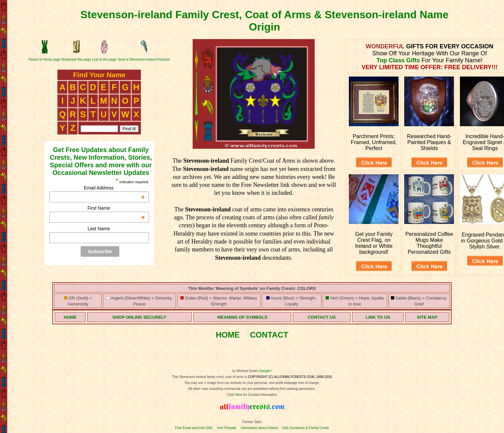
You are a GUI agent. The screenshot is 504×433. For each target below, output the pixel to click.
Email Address (114, 188)
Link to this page (104, 59)
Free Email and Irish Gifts (194, 428)
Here (239, 395)
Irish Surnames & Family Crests (306, 428)
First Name (116, 208)
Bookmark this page (76, 59)
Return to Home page (44, 59)
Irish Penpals (227, 428)
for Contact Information (260, 395)
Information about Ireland (259, 428)
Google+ (266, 371)
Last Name (99, 229)
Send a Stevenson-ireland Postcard (144, 59)
